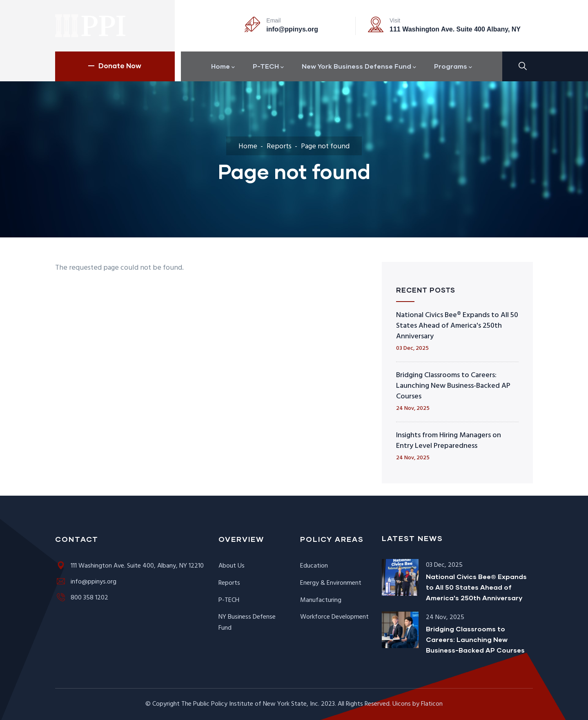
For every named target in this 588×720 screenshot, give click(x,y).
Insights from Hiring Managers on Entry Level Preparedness (449, 441)
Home (248, 146)
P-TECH (229, 600)
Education (314, 566)
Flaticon (432, 704)
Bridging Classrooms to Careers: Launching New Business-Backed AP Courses (453, 386)
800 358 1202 (82, 598)
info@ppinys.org (292, 29)
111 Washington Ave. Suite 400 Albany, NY (455, 29)
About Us (232, 566)
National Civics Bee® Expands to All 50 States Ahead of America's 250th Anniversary (457, 326)
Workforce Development (334, 617)
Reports (279, 146)
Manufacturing (321, 600)
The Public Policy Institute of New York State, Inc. (250, 704)
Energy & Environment (331, 583)
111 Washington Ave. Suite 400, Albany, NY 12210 (129, 566)
